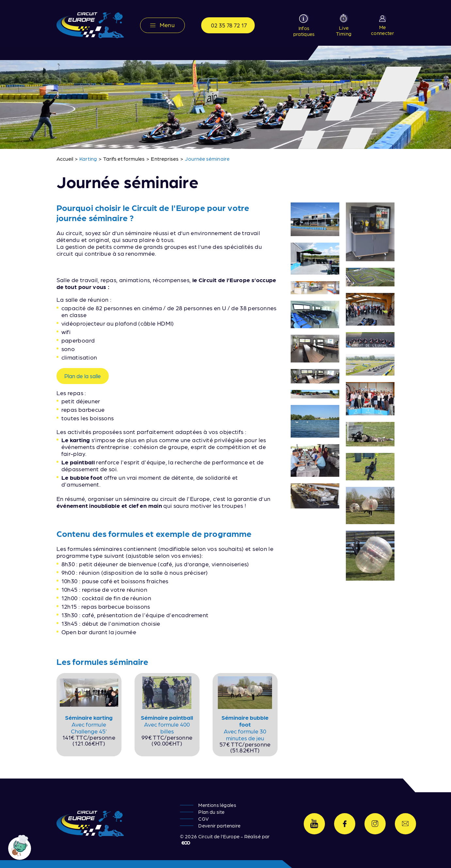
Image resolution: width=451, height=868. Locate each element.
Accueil (65, 159)
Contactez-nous (405, 824)
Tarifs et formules (124, 159)
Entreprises (165, 159)
